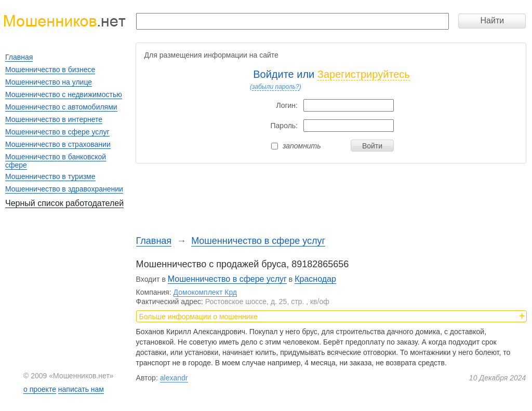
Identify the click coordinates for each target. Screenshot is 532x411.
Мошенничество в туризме (50, 176)
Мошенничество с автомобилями (61, 107)
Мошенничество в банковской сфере (56, 161)
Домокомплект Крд (205, 292)
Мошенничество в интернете (54, 119)
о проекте (40, 389)
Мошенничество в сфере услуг (258, 241)
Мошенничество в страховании (58, 144)
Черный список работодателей (64, 203)
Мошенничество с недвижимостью (64, 94)
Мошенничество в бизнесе (50, 70)
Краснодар (315, 279)
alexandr (174, 378)
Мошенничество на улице (49, 82)
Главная (154, 241)
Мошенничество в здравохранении (64, 189)
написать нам (81, 389)
